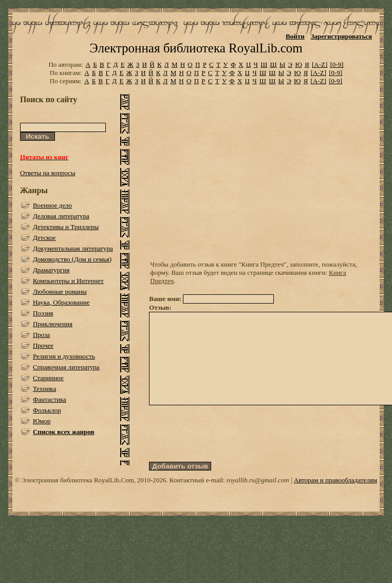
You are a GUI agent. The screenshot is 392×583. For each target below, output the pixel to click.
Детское (44, 238)
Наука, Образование (61, 302)
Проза (41, 335)
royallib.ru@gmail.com (258, 499)
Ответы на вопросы (48, 173)
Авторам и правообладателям (335, 499)
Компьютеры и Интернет (68, 281)
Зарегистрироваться (341, 36)
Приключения (53, 324)
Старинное (48, 378)
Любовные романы (60, 291)
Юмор (42, 421)
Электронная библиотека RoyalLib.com (196, 48)
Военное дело (52, 205)
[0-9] (337, 64)
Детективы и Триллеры (66, 227)
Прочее (43, 345)
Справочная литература (66, 367)
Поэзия (43, 313)
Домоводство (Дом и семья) (72, 259)
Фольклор (47, 410)
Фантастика (50, 399)
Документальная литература (73, 248)
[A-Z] (320, 64)
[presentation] (227, 452)
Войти (295, 36)
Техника (44, 389)
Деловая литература (61, 216)
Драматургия (51, 270)
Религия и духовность (64, 356)
